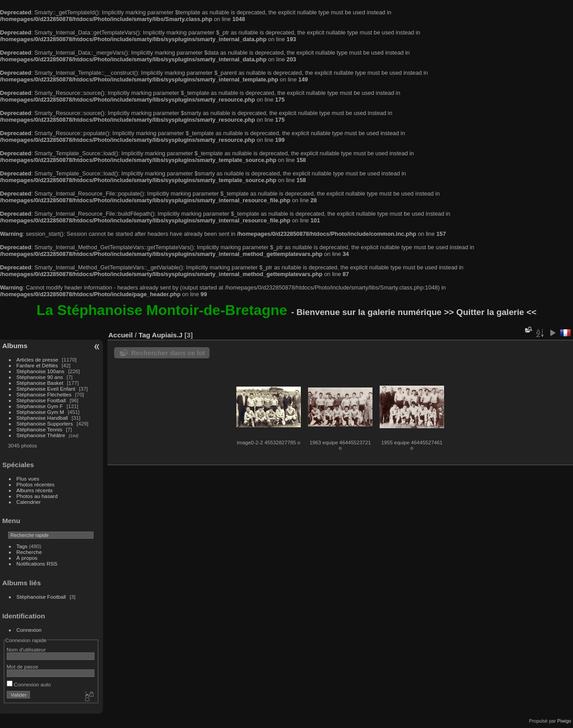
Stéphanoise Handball (42, 418)
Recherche (29, 552)
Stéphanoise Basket (40, 383)
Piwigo (564, 721)
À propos (27, 558)
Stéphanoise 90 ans (40, 377)
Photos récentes (36, 484)
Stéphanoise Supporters (45, 424)
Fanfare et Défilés (37, 365)
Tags (22, 546)
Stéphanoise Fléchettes (44, 394)
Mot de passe (23, 666)
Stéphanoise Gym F (40, 406)
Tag (144, 335)
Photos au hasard (37, 496)
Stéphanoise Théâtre (41, 435)
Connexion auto (29, 684)
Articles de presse (38, 360)
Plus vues (28, 479)
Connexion (29, 630)
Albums (15, 346)
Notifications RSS (37, 564)
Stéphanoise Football (41, 400)
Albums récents (35, 490)
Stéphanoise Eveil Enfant (46, 389)
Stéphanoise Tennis (39, 429)
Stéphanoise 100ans (41, 371)
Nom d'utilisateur (26, 649)
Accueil (121, 335)
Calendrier (29, 502)
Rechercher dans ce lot (168, 353)
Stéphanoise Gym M (41, 412)
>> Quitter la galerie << (490, 312)
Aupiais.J (167, 335)
